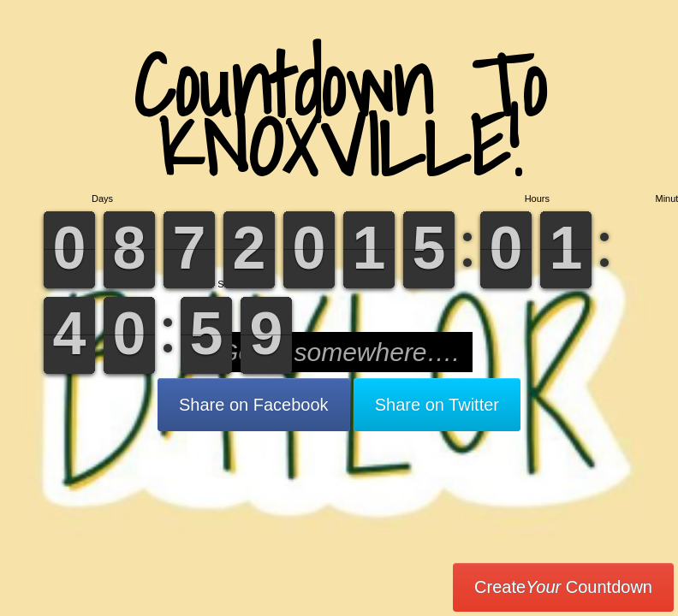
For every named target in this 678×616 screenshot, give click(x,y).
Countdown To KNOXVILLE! (339, 115)
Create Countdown (563, 587)
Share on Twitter (437, 405)
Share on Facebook (254, 405)
